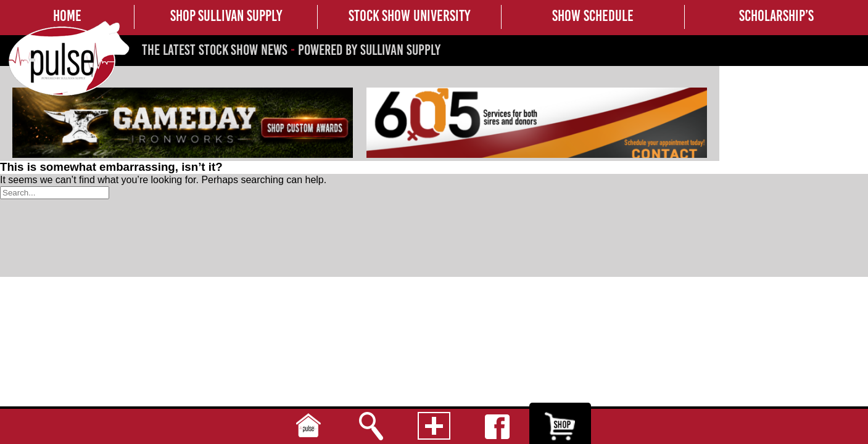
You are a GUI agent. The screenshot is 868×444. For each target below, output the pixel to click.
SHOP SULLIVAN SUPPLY (226, 15)
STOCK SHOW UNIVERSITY (409, 15)
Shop (560, 426)
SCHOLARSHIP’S (776, 15)
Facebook (497, 426)
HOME (67, 15)
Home (308, 426)
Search (371, 426)
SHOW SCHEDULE (593, 15)
